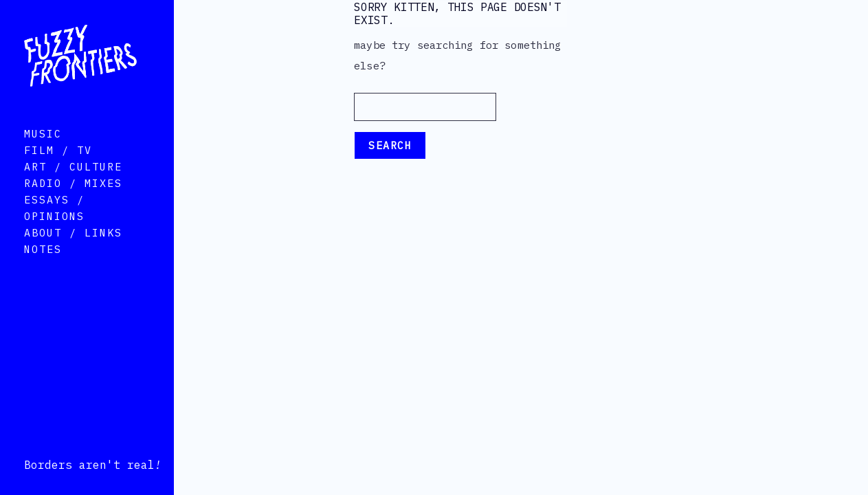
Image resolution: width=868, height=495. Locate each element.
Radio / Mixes (73, 201)
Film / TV (58, 168)
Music (43, 152)
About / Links (73, 251)
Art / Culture (73, 185)
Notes (43, 267)
